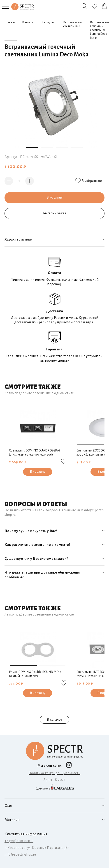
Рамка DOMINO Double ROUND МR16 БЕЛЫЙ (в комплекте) (35, 674)
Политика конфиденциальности (54, 773)
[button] (32, 148)
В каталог (54, 720)
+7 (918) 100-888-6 (19, 841)
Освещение (48, 22)
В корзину (55, 197)
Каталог (28, 22)
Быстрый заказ (54, 213)
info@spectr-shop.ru (20, 854)
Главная (10, 22)
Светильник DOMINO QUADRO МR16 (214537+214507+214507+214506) (35, 453)
